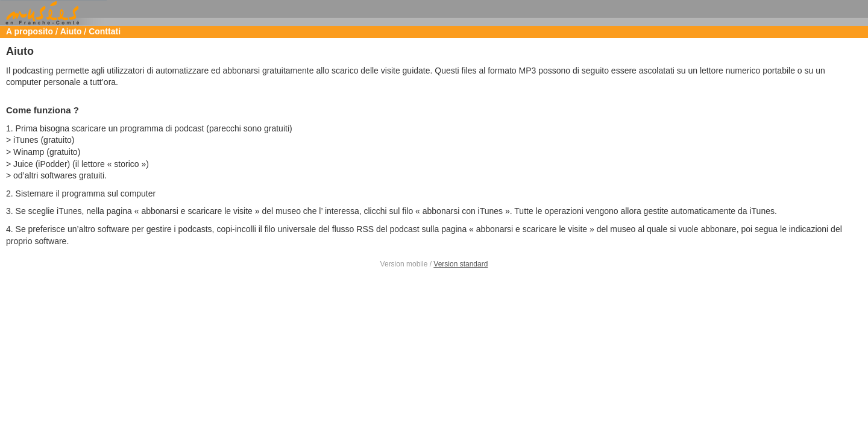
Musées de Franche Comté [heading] (434, 13)
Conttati (105, 31)
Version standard (461, 264)
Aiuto (71, 31)
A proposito (30, 31)
